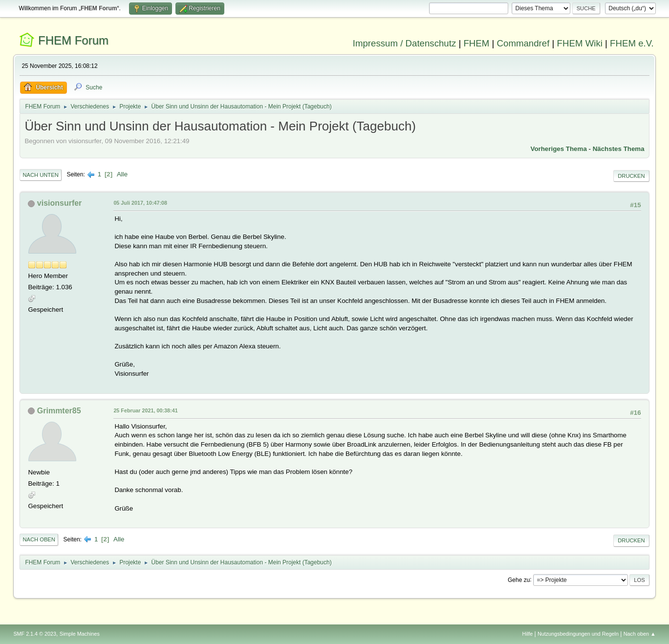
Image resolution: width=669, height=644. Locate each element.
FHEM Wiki (580, 43)
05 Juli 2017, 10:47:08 (140, 203)
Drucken (631, 176)
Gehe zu (519, 580)
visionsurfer (60, 203)
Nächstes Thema (619, 149)
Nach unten (40, 175)
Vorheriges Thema (559, 149)
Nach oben (39, 539)
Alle (122, 174)
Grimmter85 (59, 411)
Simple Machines (80, 634)
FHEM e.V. (632, 43)
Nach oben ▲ (640, 634)
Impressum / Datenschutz (405, 43)
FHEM (476, 43)
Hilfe (528, 634)
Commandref (523, 43)
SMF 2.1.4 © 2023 (35, 634)
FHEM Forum (73, 40)
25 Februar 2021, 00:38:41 (145, 410)
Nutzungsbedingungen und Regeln (578, 634)
